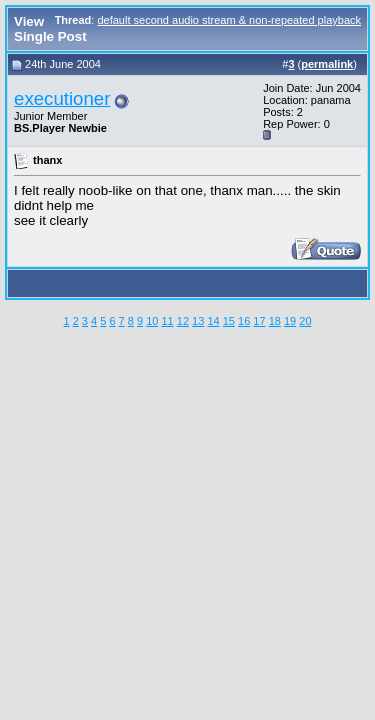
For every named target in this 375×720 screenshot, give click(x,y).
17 (259, 321)
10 (152, 321)
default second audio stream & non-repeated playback (229, 20)
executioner (62, 98)
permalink (327, 64)
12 (183, 321)
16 (244, 321)
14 (213, 321)
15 (229, 321)
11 (167, 321)
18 (275, 321)
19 (290, 321)
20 (305, 321)
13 (198, 321)
